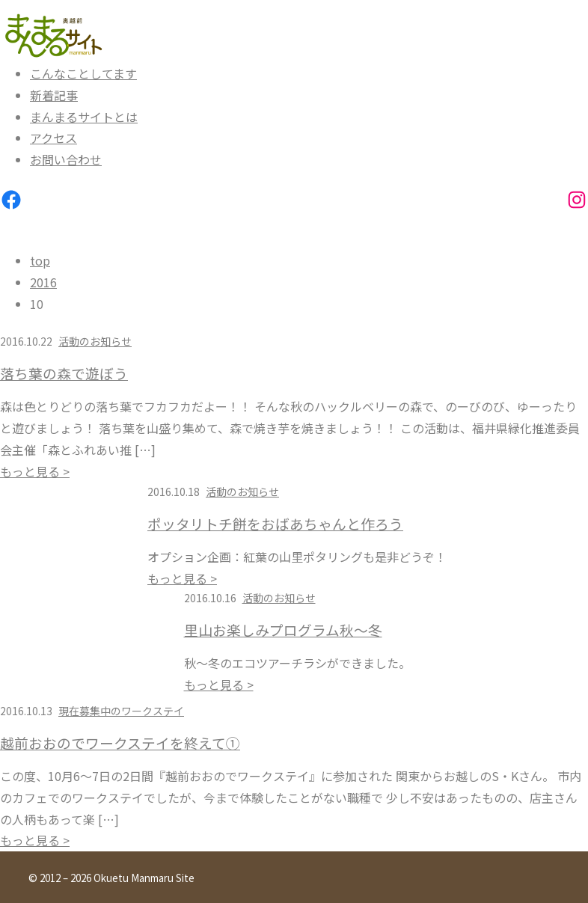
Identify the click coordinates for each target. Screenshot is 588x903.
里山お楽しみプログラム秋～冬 (283, 630)
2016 (43, 282)
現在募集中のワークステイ (121, 711)
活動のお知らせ (95, 341)
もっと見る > (35, 471)
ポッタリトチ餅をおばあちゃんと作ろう (275, 524)
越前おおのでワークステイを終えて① (120, 743)
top (40, 260)
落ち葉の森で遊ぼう (64, 373)
